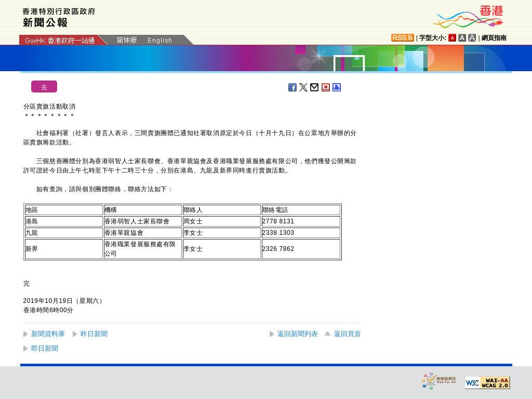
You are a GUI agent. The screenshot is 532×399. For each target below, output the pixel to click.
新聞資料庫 (48, 334)
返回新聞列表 (298, 334)
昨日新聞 (94, 334)
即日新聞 (45, 348)
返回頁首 (348, 334)
